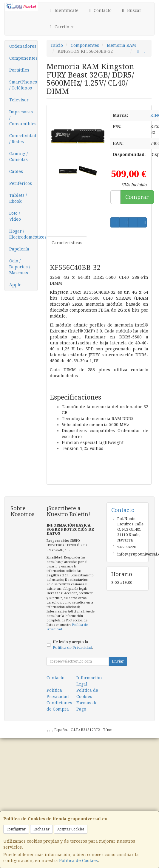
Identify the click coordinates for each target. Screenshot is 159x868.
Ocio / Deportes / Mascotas (20, 267)
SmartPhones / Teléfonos (23, 85)
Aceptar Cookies (71, 829)
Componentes (23, 58)
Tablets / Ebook (18, 198)
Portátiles (19, 70)
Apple (15, 285)
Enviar (118, 661)
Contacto (100, 10)
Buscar (131, 10)
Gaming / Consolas (18, 157)
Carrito (61, 27)
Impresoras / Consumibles (23, 118)
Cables (16, 171)
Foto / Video (15, 216)
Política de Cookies (78, 861)
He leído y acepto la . (73, 645)
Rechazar (41, 829)
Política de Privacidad (72, 647)
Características (67, 243)
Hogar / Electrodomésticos (23, 234)
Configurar (16, 829)
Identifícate (63, 10)
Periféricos (21, 183)
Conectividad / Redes (23, 139)
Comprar (137, 197)
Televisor (19, 100)
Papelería (19, 249)
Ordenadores (23, 46)
